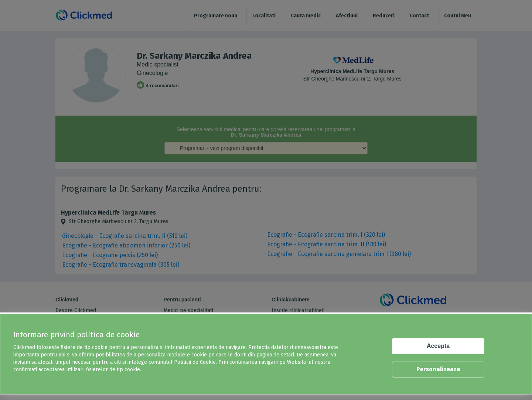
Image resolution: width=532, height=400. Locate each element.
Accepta (438, 346)
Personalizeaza (438, 369)
